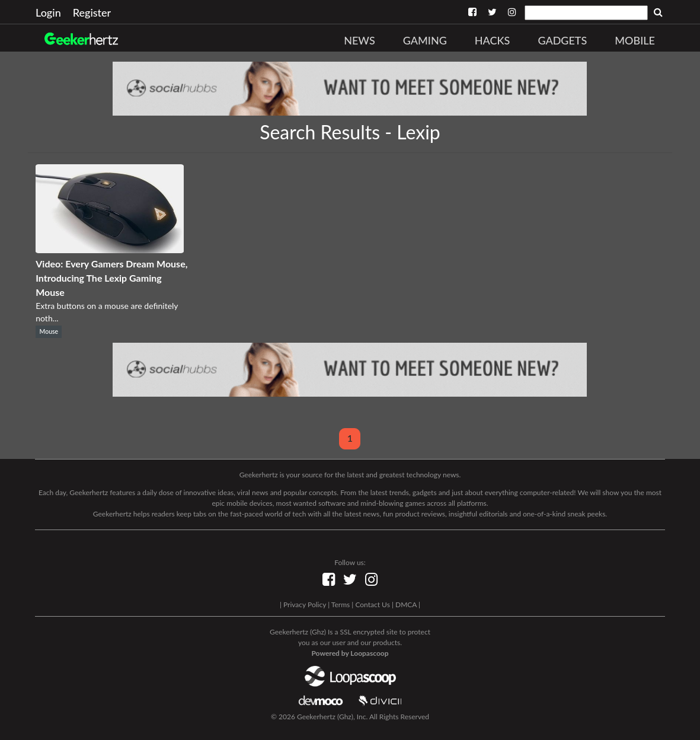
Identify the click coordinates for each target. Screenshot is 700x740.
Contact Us (372, 605)
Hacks (493, 40)
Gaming (425, 40)
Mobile (635, 40)
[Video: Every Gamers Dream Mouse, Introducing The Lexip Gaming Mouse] (110, 249)
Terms (341, 605)
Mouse (49, 331)
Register (92, 12)
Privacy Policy (305, 605)
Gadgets (562, 40)
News (359, 40)
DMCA (406, 605)
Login (48, 12)
